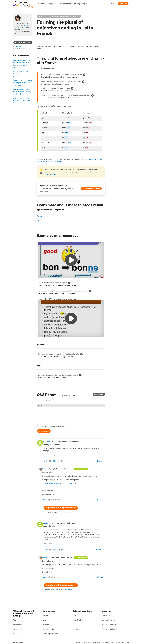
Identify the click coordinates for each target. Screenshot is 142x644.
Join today (68, 513)
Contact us (76, 629)
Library (46, 16)
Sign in (85, 4)
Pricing (77, 4)
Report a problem (19, 48)
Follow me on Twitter (110, 629)
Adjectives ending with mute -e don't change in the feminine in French (22, 100)
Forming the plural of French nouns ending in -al (22, 74)
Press (75, 625)
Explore (53, 4)
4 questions (17, 46)
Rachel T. (49, 524)
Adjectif (40, 216)
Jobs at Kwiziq (78, 620)
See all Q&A (99, 394)
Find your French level (91, 189)
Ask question (44, 431)
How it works (42, 4)
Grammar (53, 16)
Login (45, 620)
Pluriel (39, 220)
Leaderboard (18, 625)
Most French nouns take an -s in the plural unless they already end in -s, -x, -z (22, 64)
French (40, 16)
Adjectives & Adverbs (71, 16)
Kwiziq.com (106, 615)
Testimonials (18, 629)
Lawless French (65, 4)
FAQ (74, 615)
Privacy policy (19, 642)
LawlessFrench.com (109, 620)
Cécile (46, 469)
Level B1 (60, 16)
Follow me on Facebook (111, 625)
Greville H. (49, 442)
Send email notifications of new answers (53, 426)
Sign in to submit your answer (61, 508)
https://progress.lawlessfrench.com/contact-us (61, 484)
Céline (46, 559)
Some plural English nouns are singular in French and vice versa (23, 83)
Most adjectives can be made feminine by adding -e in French (23, 92)
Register (46, 615)
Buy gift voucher (49, 629)
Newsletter (47, 625)
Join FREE (123, 4)
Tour (15, 620)
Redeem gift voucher (50, 634)
